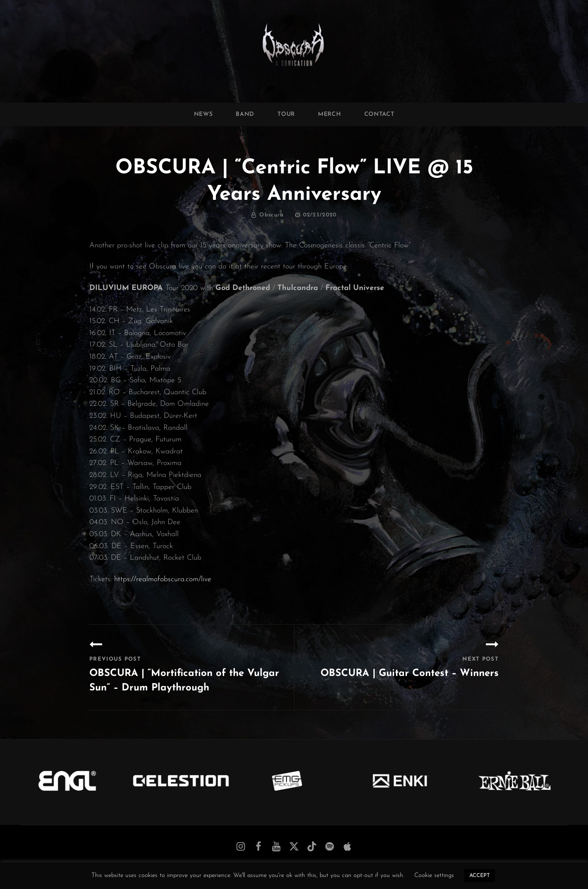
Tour (286, 114)
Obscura (271, 215)
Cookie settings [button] (434, 876)
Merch (330, 114)
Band (245, 114)
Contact (379, 114)
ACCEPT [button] (480, 876)
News (203, 114)
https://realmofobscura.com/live (163, 579)
